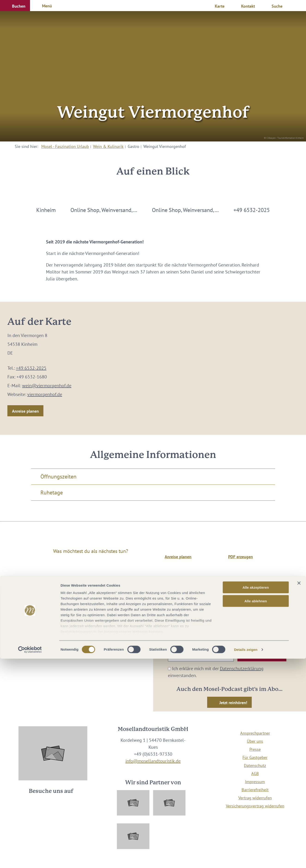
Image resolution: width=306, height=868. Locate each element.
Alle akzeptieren (256, 797)
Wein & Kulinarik (108, 146)
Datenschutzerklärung (242, 669)
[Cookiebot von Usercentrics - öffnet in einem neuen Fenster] (30, 859)
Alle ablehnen (256, 810)
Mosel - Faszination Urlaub (65, 146)
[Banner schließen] (299, 792)
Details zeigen (246, 859)
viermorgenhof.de (45, 394)
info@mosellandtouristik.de (153, 761)
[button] (15, 6)
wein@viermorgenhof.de (47, 386)
